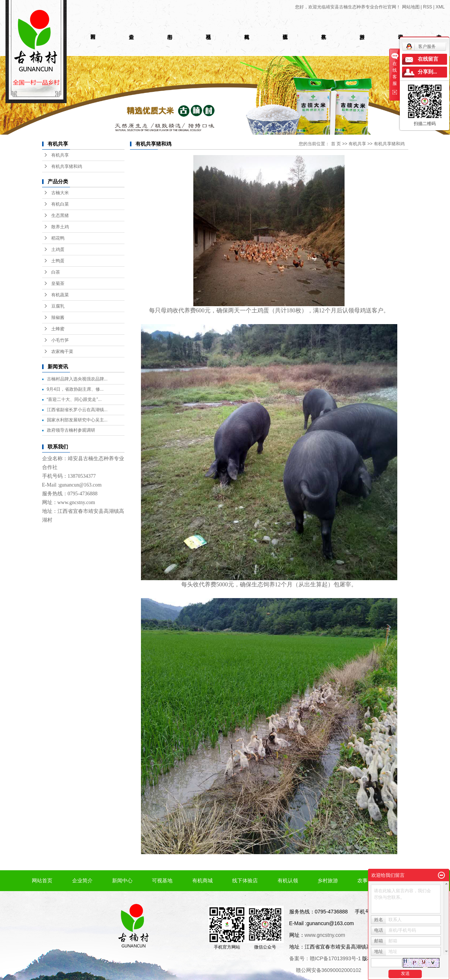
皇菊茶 (58, 284)
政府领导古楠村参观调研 (71, 430)
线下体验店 (245, 881)
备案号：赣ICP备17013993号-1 (325, 958)
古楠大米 (60, 193)
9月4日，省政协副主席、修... (75, 389)
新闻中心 (122, 881)
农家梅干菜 (62, 352)
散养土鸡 (60, 227)
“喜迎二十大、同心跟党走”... (74, 399)
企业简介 (82, 881)
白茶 (56, 272)
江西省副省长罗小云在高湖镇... (77, 410)
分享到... (427, 72)
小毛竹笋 (60, 340)
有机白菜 (60, 204)
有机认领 (288, 881)
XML (440, 7)
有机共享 (60, 155)
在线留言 (428, 59)
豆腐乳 (58, 306)
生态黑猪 (60, 215)
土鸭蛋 (58, 261)
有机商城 (202, 881)
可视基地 (162, 881)
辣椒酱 (58, 318)
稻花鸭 (58, 238)
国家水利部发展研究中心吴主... (77, 420)
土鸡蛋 (58, 249)
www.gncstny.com (76, 502)
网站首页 (42, 881)
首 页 (336, 144)
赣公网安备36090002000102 (329, 970)
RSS (427, 7)
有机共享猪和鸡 (67, 166)
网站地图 (411, 7)
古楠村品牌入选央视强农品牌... (77, 379)
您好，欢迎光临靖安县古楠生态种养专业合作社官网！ (348, 7)
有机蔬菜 (60, 295)
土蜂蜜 (58, 329)
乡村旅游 (328, 881)
